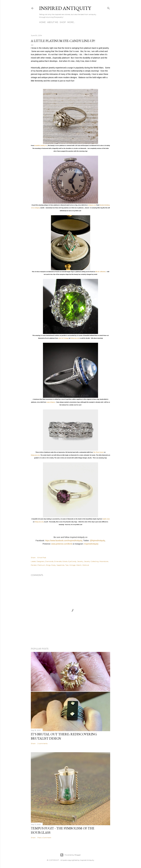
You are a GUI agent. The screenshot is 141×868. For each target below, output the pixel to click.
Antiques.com (92, 205)
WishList (86, 565)
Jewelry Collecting (91, 561)
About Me (53, 22)
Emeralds (58, 561)
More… (71, 22)
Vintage (72, 565)
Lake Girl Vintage (63, 338)
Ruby (54, 565)
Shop (63, 22)
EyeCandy (72, 561)
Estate (65, 561)
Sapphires (61, 565)
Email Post (42, 558)
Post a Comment (44, 838)
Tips (67, 565)
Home (42, 22)
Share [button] (33, 558)
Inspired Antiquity (65, 8)
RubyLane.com (75, 338)
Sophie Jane (106, 519)
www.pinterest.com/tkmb (62, 544)
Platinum (41, 565)
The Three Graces (98, 452)
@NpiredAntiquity (97, 541)
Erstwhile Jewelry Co (41, 146)
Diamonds (49, 561)
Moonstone (104, 561)
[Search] (109, 8)
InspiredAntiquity (91, 544)
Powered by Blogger (70, 855)
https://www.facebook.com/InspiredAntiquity (64, 541)
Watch (79, 565)
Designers (40, 561)
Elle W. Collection (100, 272)
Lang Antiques (51, 402)
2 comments (42, 743)
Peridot (34, 565)
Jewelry (80, 561)
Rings (48, 565)
